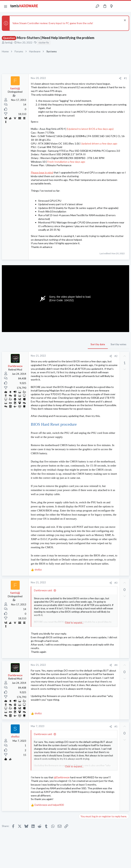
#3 (116, 583)
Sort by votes (118, 344)
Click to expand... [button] (74, 623)
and (49, 805)
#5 (116, 726)
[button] (6, 6)
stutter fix (44, 43)
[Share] (120, 78)
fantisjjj (9, 43)
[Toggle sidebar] (119, 6)
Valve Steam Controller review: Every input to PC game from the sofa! (53, 23)
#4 (116, 665)
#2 (116, 356)
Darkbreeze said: (43, 590)
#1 (125, 78)
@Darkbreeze (62, 777)
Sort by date (98, 344)
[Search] (126, 6)
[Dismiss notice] (124, 21)
